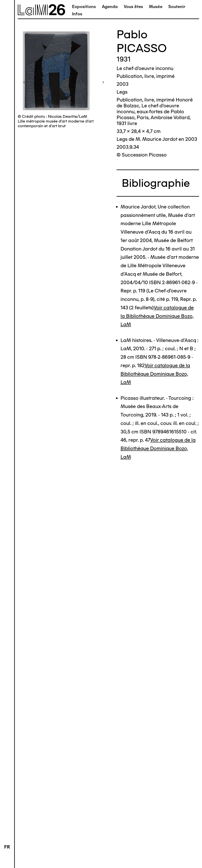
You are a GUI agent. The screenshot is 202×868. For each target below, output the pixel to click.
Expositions (84, 7)
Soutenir (177, 7)
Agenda (110, 7)
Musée (156, 7)
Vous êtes (133, 7)
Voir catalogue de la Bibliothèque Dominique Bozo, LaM (157, 316)
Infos (77, 14)
